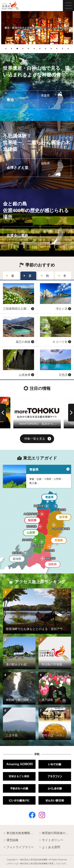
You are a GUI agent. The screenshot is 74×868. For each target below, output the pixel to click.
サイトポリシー (51, 840)
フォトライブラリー (18, 847)
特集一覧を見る (38, 439)
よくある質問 (49, 847)
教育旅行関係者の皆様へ (55, 833)
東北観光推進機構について (19, 833)
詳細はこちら (9, 282)
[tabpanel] (37, 28)
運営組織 (11, 840)
